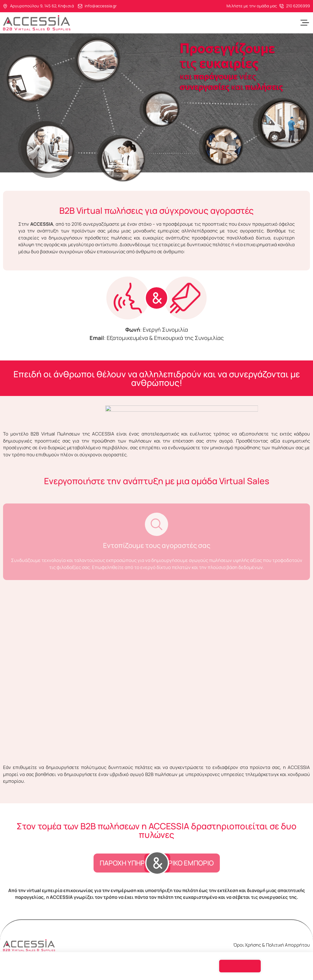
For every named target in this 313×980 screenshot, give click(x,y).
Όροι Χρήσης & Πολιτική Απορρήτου (272, 945)
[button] (305, 23)
